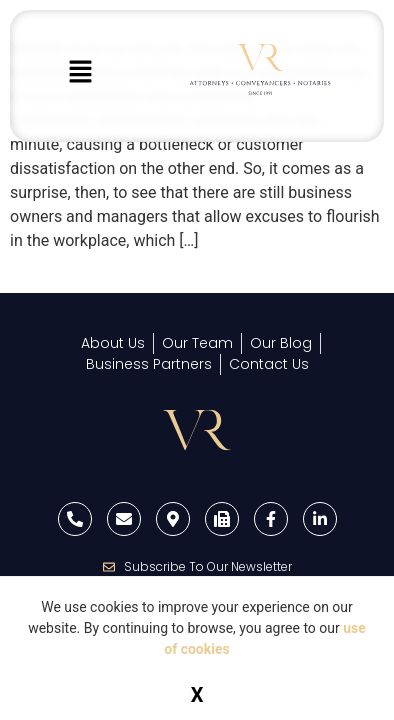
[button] (81, 73)
